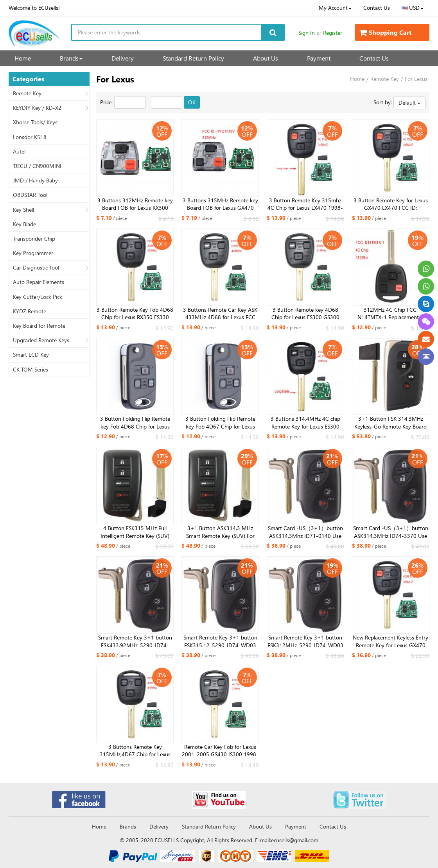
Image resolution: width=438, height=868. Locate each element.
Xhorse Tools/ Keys (35, 122)
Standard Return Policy (193, 58)
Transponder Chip (34, 239)
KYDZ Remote (30, 311)
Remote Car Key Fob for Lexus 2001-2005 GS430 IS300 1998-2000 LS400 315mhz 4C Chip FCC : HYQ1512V (220, 751)
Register (333, 33)
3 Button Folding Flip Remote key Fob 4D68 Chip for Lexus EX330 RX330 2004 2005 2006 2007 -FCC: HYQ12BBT (135, 423)
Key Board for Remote (39, 326)
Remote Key (27, 93)
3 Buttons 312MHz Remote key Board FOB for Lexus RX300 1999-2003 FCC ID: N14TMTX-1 (135, 204)
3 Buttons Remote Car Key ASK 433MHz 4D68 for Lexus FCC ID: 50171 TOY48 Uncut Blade (220, 314)
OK (192, 102)
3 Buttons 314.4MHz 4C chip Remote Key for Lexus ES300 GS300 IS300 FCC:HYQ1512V (305, 423)
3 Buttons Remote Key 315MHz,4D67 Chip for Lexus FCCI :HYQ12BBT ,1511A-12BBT (135, 751)
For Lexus (416, 79)
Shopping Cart (385, 32)
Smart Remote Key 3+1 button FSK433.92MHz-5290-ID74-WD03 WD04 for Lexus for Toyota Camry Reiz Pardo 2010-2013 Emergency (135, 641)
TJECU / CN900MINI (37, 166)
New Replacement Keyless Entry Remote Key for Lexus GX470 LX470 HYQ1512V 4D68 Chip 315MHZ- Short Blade (390, 641)
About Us (266, 58)
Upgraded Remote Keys (41, 340)
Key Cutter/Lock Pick (38, 297)
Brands (71, 58)
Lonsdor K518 (30, 137)
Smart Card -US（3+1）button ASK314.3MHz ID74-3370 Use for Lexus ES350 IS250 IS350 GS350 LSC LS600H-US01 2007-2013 (391, 532)
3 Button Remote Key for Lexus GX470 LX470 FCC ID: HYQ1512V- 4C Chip (391, 204)
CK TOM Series (31, 370)
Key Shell (23, 210)
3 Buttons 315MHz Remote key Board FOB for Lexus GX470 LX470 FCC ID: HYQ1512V (220, 204)
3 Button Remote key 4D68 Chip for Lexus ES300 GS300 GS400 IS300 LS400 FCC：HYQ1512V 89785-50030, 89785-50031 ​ (305, 314)
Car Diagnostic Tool (36, 268)
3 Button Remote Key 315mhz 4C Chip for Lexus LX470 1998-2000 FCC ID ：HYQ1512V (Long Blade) (305, 204)
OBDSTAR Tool (30, 195)
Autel (19, 152)
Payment (319, 58)
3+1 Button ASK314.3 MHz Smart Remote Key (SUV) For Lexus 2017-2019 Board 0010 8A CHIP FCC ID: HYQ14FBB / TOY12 (220, 532)
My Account (335, 8)
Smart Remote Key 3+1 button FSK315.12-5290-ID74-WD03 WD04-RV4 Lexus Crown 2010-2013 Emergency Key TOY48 (220, 641)
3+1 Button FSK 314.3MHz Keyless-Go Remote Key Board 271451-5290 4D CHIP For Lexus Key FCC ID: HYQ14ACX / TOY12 (391, 423)
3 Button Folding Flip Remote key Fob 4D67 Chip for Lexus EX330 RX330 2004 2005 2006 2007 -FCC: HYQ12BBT (220, 423)
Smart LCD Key (31, 355)
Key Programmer (33, 253)
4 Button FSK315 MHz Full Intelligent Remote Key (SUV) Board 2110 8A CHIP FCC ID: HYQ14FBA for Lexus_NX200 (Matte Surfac (135, 532)
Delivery (123, 58)
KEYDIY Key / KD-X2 (37, 108)
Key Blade (24, 224)
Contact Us (377, 8)
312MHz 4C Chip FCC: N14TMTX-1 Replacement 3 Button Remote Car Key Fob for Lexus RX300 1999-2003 (391, 314)
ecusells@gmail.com (295, 840)
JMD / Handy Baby (35, 180)
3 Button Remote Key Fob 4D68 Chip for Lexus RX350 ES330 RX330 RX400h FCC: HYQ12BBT (135, 314)
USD (413, 8)
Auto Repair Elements (39, 282)
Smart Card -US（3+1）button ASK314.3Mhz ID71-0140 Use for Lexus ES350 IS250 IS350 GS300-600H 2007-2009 (305, 532)
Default (409, 103)
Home (23, 58)
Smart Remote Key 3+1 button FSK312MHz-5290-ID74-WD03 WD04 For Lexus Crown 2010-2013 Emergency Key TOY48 (305, 641)
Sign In (307, 33)
